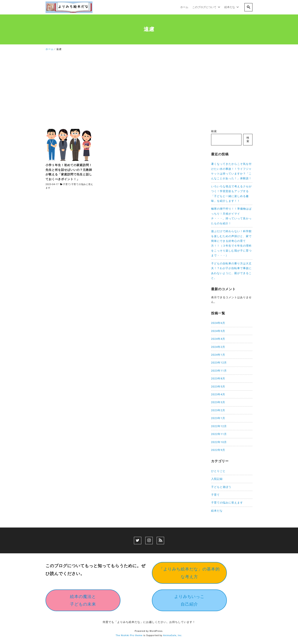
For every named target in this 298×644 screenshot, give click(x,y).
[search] (248, 7)
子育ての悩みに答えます (227, 503)
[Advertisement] (149, 91)
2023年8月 (218, 378)
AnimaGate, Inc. (173, 635)
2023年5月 (218, 387)
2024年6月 (218, 323)
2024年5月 (218, 331)
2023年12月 (219, 363)
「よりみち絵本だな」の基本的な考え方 (189, 573)
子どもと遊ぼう (221, 487)
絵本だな (217, 511)
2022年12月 (219, 426)
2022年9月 (218, 450)
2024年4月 (218, 339)
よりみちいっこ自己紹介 (189, 600)
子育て (67, 184)
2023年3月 (218, 402)
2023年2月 (218, 410)
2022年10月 (219, 442)
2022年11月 (219, 434)
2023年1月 (218, 418)
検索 (214, 131)
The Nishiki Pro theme (129, 635)
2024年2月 (218, 347)
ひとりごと (218, 471)
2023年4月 (218, 394)
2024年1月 (218, 355)
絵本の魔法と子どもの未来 (83, 600)
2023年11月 (219, 371)
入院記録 (217, 479)
